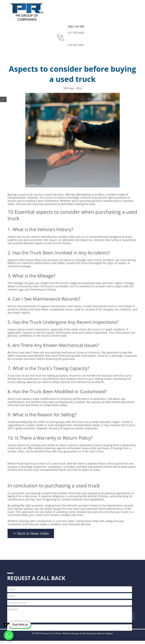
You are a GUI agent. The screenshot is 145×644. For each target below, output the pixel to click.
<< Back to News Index (31, 533)
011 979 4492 (76, 33)
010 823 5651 (76, 45)
